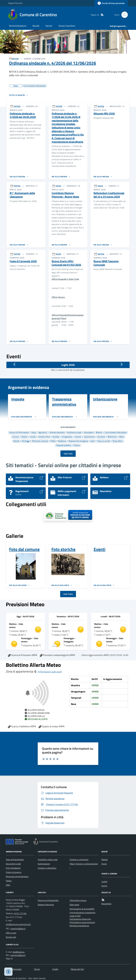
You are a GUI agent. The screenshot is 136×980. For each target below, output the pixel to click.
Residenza (62, 441)
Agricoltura (43, 432)
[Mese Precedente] (14, 364)
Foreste (33, 437)
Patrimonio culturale (40, 441)
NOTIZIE (15, 59)
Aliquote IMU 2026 (104, 114)
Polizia (53, 441)
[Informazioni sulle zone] (50, 672)
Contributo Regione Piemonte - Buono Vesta (65, 195)
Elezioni (24, 437)
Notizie (105, 859)
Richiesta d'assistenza (79, 926)
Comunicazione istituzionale (116, 432)
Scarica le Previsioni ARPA (23, 655)
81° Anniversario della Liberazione (22, 195)
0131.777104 (20, 913)
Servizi (49, 26)
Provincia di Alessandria (48, 900)
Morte (122, 437)
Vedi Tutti (68, 454)
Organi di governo (14, 872)
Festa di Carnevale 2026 (23, 261)
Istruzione (101, 437)
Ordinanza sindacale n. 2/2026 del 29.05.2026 (23, 115)
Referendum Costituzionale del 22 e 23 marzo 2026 (109, 195)
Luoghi (104, 881)
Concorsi (16, 437)
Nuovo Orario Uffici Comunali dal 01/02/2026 (66, 263)
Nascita (16, 441)
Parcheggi (26, 441)
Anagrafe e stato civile (48, 859)
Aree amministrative (15, 859)
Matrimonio (112, 437)
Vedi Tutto (68, 594)
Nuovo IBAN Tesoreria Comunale (106, 263)
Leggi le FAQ (75, 916)
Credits (55, 969)
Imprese (78, 437)
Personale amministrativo (17, 876)
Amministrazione (18, 26)
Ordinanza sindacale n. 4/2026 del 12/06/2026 (53, 63)
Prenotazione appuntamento (82, 922)
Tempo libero (117, 441)
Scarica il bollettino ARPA (22, 726)
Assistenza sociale (74, 432)
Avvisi (104, 864)
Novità (36, 26)
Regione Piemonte (15, 3)
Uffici (8, 885)
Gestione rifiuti (44, 437)
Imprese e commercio (79, 859)
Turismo (77, 445)
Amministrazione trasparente (82, 913)
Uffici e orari (11, 933)
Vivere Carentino (67, 26)
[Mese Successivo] (122, 364)
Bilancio (99, 432)
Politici (9, 881)
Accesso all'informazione (19, 432)
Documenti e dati (13, 864)
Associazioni (89, 432)
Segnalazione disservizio (80, 919)
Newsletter (106, 904)
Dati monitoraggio (14, 969)
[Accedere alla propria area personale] (111, 3)
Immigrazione (67, 437)
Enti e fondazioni (13, 868)
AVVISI (59, 186)
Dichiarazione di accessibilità (82, 909)
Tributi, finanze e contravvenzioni (84, 866)
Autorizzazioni (44, 864)
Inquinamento (89, 437)
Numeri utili (11, 937)
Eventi (104, 886)
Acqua (34, 432)
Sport (93, 441)
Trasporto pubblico (64, 445)
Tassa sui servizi (104, 441)
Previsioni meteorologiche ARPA (57, 655)
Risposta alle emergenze (78, 441)
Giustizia (56, 437)
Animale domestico (57, 432)
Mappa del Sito (77, 969)
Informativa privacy (78, 900)
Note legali (74, 905)
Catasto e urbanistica (47, 868)
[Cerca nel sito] (124, 15)
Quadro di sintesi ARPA (52, 726)
